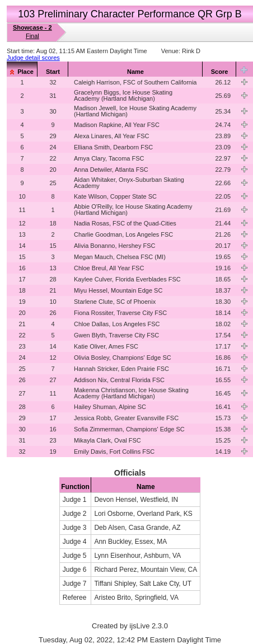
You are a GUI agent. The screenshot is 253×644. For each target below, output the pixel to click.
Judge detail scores (33, 58)
